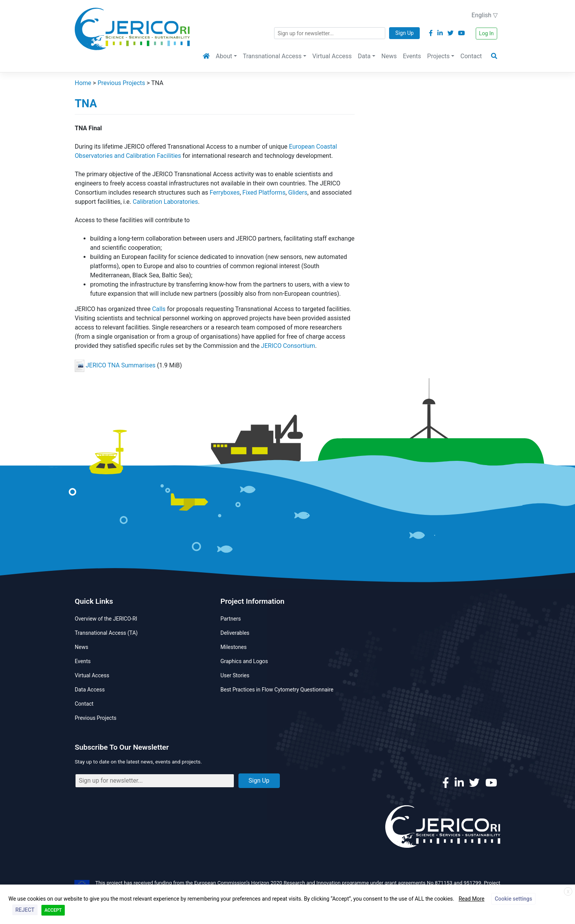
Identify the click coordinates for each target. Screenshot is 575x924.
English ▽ (485, 15)
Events (412, 56)
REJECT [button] (25, 910)
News (389, 56)
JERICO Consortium (288, 346)
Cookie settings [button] (513, 899)
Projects (438, 56)
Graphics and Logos (244, 661)
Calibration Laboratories (165, 202)
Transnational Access (272, 56)
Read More (471, 899)
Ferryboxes (225, 192)
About (224, 56)
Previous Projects (96, 718)
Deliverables (235, 633)
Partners (231, 619)
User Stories (235, 675)
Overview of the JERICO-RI (106, 619)
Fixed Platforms (264, 192)
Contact (471, 56)
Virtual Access (332, 56)
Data (364, 56)
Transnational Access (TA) (106, 633)
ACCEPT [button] (53, 910)
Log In (486, 33)
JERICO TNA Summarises (121, 365)
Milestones (234, 647)
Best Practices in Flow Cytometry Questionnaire (277, 690)
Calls (159, 309)
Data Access (90, 690)
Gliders (298, 192)
